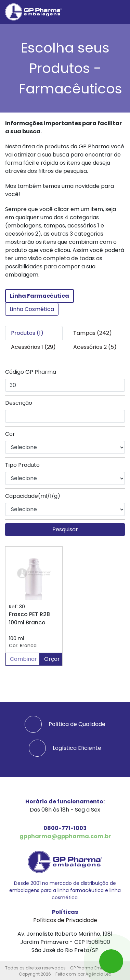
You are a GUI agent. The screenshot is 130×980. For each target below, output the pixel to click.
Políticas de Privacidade (65, 920)
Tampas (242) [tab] (93, 333)
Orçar (52, 659)
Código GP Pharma (31, 372)
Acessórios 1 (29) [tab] (33, 347)
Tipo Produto (22, 465)
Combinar (23, 659)
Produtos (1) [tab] (27, 333)
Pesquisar (65, 529)
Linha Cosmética (32, 309)
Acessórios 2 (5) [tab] (95, 347)
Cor (10, 434)
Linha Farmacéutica (40, 296)
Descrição (19, 403)
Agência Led (99, 974)
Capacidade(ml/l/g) (33, 496)
